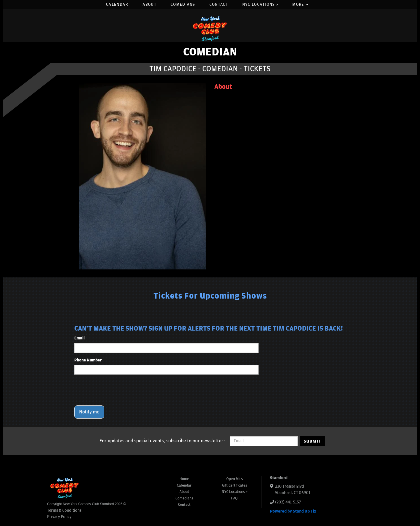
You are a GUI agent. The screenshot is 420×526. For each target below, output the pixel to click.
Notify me (89, 412)
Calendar (117, 4)
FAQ (234, 498)
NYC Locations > (260, 4)
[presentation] (118, 390)
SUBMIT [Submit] (313, 441)
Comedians (183, 4)
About (150, 4)
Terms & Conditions (64, 510)
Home (184, 479)
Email (79, 338)
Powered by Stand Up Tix (293, 511)
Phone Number (88, 360)
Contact (219, 4)
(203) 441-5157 (288, 502)
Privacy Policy (59, 517)
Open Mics (235, 479)
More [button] (300, 4)
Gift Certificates (235, 485)
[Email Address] (264, 441)
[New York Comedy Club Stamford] (210, 28)
